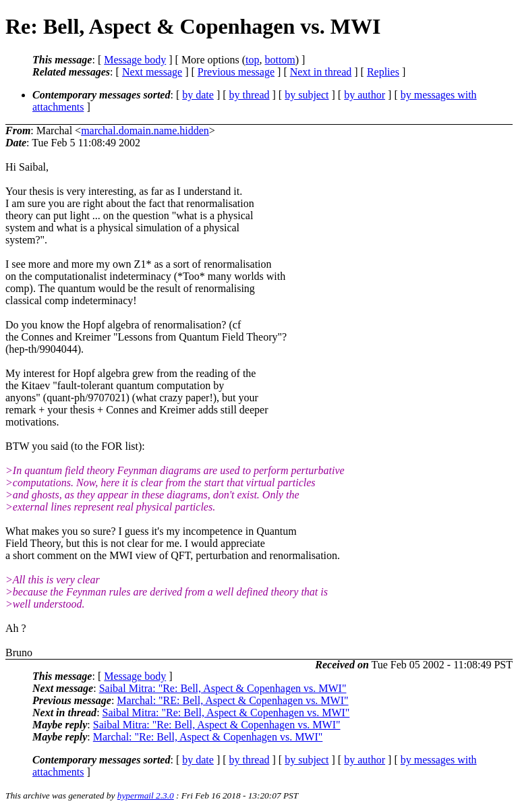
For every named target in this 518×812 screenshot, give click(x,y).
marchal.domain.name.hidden (145, 130)
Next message (152, 72)
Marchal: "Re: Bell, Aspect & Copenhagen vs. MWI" (208, 737)
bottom (280, 60)
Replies (383, 72)
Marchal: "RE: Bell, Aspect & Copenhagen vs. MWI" (232, 700)
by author (365, 95)
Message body (135, 60)
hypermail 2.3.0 (146, 795)
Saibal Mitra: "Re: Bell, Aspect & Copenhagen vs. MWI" (223, 688)
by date (198, 95)
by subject (307, 95)
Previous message (236, 72)
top (252, 60)
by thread (250, 95)
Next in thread (321, 72)
